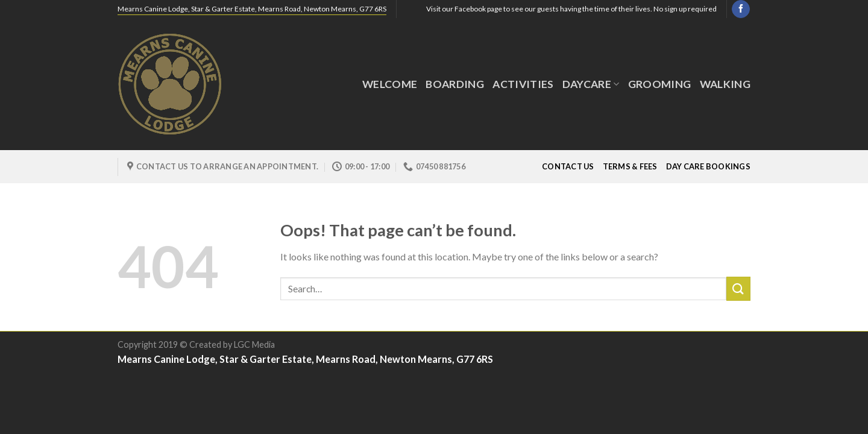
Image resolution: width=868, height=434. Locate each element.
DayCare (591, 84)
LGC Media (254, 344)
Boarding (455, 84)
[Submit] (738, 288)
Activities (523, 84)
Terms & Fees (630, 166)
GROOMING (660, 84)
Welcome (390, 84)
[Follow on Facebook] (741, 9)
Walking (725, 84)
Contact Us (568, 166)
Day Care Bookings (708, 166)
